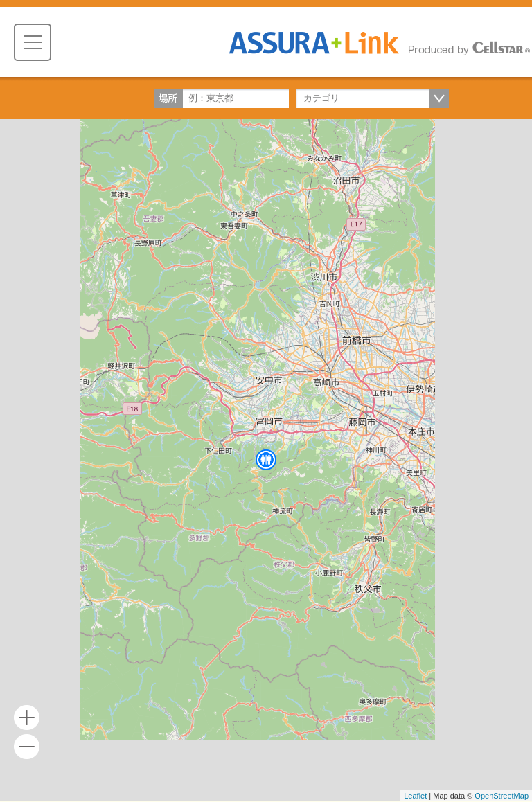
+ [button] (27, 718)
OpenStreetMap (502, 796)
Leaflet (415, 796)
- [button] (27, 747)
